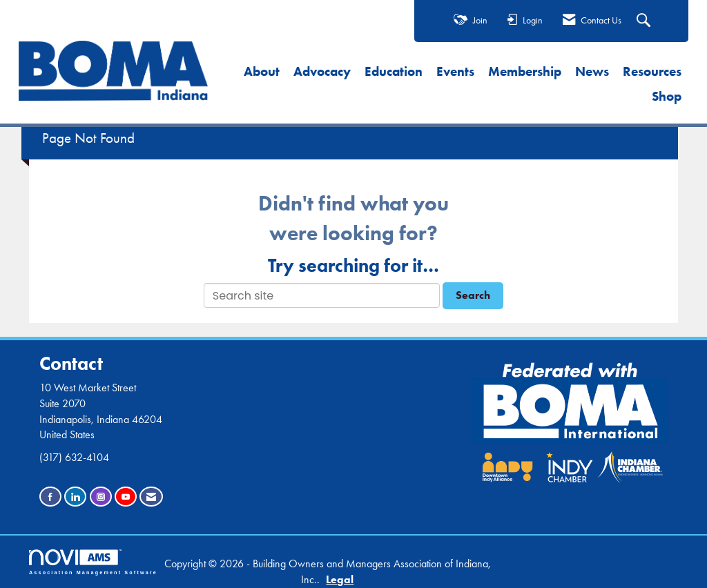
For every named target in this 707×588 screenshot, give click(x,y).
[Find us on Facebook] (50, 497)
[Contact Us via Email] (151, 497)
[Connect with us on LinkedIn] (75, 497)
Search (473, 295)
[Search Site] (645, 21)
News (592, 71)
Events (455, 71)
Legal (340, 579)
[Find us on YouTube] (126, 497)
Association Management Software (93, 562)
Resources (652, 71)
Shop (667, 96)
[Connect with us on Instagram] (101, 497)
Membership (525, 71)
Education (394, 71)
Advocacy (322, 71)
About (262, 71)
